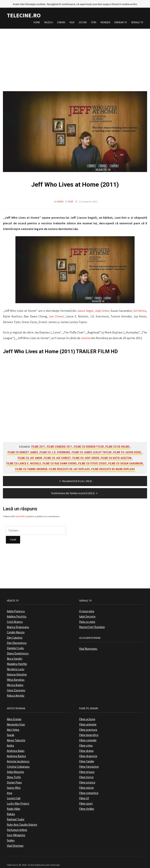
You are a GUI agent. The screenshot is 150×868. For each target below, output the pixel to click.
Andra (10, 739)
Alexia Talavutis (16, 734)
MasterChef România (92, 621)
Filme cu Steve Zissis (92, 457)
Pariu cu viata (87, 615)
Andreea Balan (16, 744)
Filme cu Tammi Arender (31, 463)
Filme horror (86, 771)
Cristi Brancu (15, 615)
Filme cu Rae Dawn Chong (60, 457)
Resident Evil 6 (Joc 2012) (75, 475)
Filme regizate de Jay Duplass (69, 463)
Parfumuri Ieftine (17, 823)
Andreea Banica (16, 750)
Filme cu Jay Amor (30, 452)
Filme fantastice (89, 760)
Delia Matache (15, 765)
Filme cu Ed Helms (117, 440)
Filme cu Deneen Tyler (89, 440)
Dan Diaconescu (17, 636)
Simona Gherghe (17, 668)
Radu (61, 195)
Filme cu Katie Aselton (116, 452)
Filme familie (87, 755)
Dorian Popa (14, 776)
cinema (86, 332)
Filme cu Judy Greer (86, 452)
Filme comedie (88, 734)
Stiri (94, 16)
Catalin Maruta (16, 626)
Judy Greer (102, 304)
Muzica (49, 16)
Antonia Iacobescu (18, 755)
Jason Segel (85, 304)
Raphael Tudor (16, 813)
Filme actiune (87, 713)
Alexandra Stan (16, 718)
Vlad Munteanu (88, 642)
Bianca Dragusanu (18, 621)
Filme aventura (88, 723)
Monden (105, 16)
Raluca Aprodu (16, 689)
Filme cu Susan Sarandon (125, 457)
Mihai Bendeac (16, 673)
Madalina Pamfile (17, 657)
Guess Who (14, 781)
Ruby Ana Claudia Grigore (22, 818)
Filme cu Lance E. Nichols (24, 457)
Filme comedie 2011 (60, 440)
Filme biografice (89, 729)
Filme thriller (87, 802)
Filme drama (86, 744)
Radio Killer (14, 802)
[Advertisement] (75, 50)
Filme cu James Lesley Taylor (92, 446)
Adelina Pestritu (17, 610)
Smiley (11, 834)
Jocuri (83, 16)
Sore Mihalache (16, 829)
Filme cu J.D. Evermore (55, 446)
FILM (104, 345)
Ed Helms (140, 304)
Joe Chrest (56, 310)
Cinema (61, 16)
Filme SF (84, 792)
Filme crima (86, 739)
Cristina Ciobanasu (18, 760)
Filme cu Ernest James (23, 446)
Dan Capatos (15, 631)
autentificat (21, 510)
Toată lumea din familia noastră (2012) (75, 487)
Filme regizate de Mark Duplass (113, 463)
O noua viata (87, 605)
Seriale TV (137, 16)
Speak (11, 729)
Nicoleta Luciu (16, 663)
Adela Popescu (16, 605)
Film (72, 16)
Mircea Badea (15, 679)
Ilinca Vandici (15, 652)
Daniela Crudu (15, 642)
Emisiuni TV (121, 16)
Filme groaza (87, 765)
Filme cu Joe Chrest (57, 452)
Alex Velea (13, 723)
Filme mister (87, 781)
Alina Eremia (14, 713)
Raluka (11, 808)
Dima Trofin (14, 771)
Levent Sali (14, 792)
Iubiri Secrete (87, 610)
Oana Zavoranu (16, 684)
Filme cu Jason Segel (127, 446)
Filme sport (86, 797)
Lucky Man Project (18, 797)
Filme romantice (89, 786)
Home (37, 16)
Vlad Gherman (15, 839)
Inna (9, 786)
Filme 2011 (38, 440)
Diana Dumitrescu (18, 647)
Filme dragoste (88, 750)
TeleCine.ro (24, 9)
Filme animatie (88, 718)
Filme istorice (87, 776)
